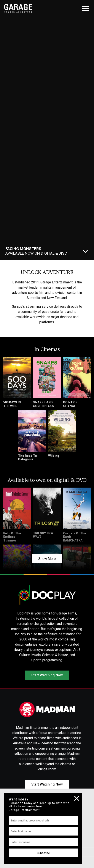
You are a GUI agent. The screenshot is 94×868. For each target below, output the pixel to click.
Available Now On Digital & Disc (36, 251)
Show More (47, 559)
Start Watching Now (47, 675)
